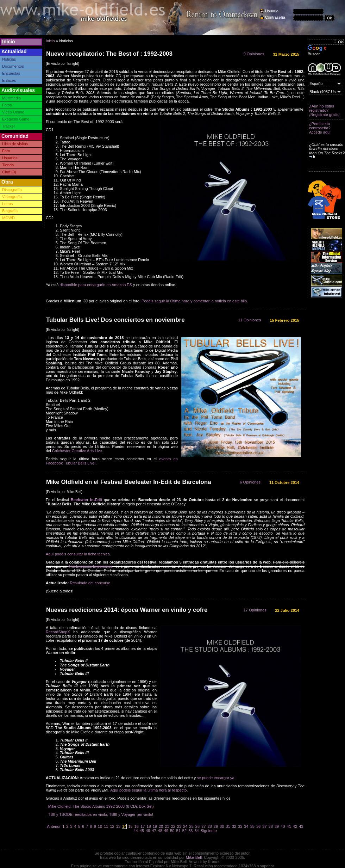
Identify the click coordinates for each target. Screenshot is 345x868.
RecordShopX (58, 632)
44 (136, 831)
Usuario (272, 11)
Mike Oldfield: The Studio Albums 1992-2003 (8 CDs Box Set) (102, 806)
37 (264, 826)
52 (184, 831)
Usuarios (10, 158)
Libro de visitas (15, 144)
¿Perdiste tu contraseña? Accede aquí (320, 128)
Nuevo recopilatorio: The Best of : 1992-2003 (109, 54)
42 (295, 826)
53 (190, 831)
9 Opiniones (254, 54)
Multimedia (11, 98)
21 (167, 826)
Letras (8, 204)
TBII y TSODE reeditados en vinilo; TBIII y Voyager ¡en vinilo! (101, 814)
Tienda (8, 165)
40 (283, 826)
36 (258, 826)
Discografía (12, 190)
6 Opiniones (250, 482)
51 (178, 831)
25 (192, 826)
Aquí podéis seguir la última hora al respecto (148, 790)
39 (277, 826)
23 (179, 826)
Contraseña (275, 17)
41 (289, 826)
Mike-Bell (194, 857)
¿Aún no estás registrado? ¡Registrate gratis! (324, 110)
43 (301, 826)
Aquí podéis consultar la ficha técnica (78, 554)
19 (155, 826)
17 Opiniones (255, 610)
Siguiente (209, 831)
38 (271, 826)
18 (149, 826)
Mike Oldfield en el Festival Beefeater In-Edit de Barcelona (129, 482)
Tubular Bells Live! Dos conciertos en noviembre (115, 320)
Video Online (13, 112)
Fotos (7, 105)
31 (228, 826)
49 (166, 831)
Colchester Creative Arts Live (77, 451)
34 (246, 826)
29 (216, 826)
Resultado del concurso (90, 583)
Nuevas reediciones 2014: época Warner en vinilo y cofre (127, 610)
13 (118, 826)
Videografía (12, 197)
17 (143, 826)
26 (197, 826)
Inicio (9, 42)
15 (130, 826)
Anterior (54, 826)
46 (148, 831)
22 (173, 826)
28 (209, 826)
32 (234, 826)
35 (252, 826)
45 (142, 831)
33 (240, 826)
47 (154, 831)
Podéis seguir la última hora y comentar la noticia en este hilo (194, 301)
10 (100, 826)
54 (196, 831)
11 (106, 826)
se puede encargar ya (215, 778)
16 (137, 826)
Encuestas (11, 73)
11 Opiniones (249, 320)
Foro (6, 151)
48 (160, 831)
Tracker (9, 126)
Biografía (10, 211)
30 (222, 826)
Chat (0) (9, 172)
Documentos (13, 66)
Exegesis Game (16, 119)
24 (185, 826)
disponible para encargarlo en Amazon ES (96, 285)
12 (112, 826)
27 (203, 826)
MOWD (8, 218)
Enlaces (9, 80)
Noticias (9, 59)
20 (161, 826)
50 (172, 831)
